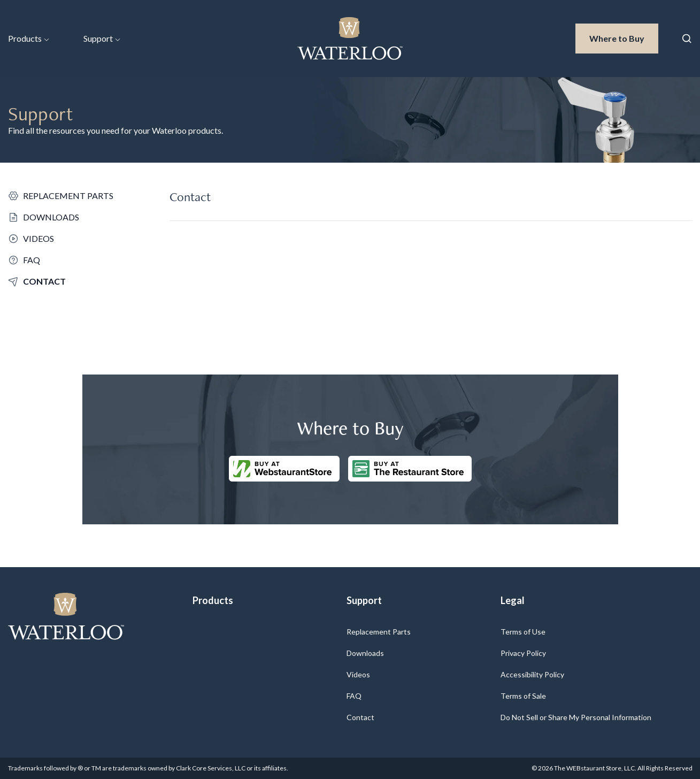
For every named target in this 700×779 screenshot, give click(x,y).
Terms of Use (523, 632)
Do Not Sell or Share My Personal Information (576, 717)
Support (102, 38)
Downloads (365, 653)
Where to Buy (624, 37)
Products (29, 38)
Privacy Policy (523, 653)
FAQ (354, 696)
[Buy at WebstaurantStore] (284, 469)
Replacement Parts (379, 632)
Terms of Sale (523, 696)
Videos (358, 674)
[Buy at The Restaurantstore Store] (410, 469)
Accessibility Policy (532, 674)
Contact (360, 717)
